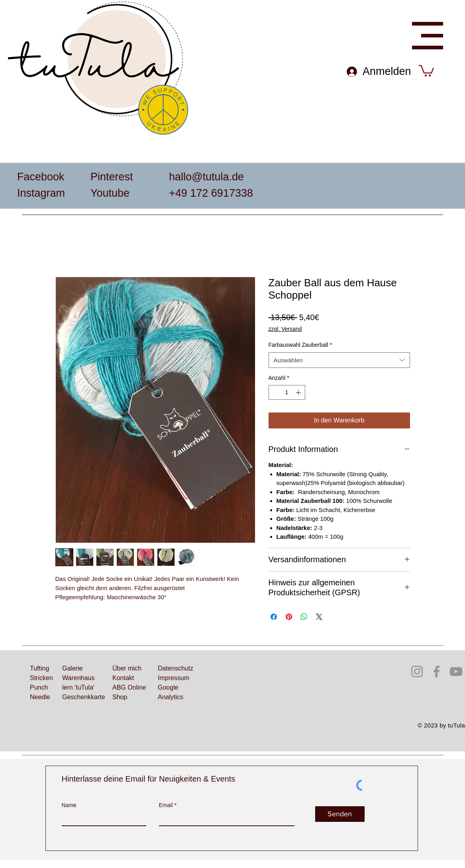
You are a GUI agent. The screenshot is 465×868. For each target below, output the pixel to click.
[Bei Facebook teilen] (274, 617)
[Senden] (340, 814)
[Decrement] (275, 392)
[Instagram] (417, 672)
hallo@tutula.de (206, 177)
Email (166, 805)
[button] (428, 36)
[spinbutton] (287, 392)
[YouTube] (456, 672)
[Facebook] (437, 672)
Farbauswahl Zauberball (300, 345)
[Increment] (299, 392)
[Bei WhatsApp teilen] (304, 617)
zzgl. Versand (285, 329)
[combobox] (339, 360)
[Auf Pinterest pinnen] (289, 617)
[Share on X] (319, 617)
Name (69, 805)
